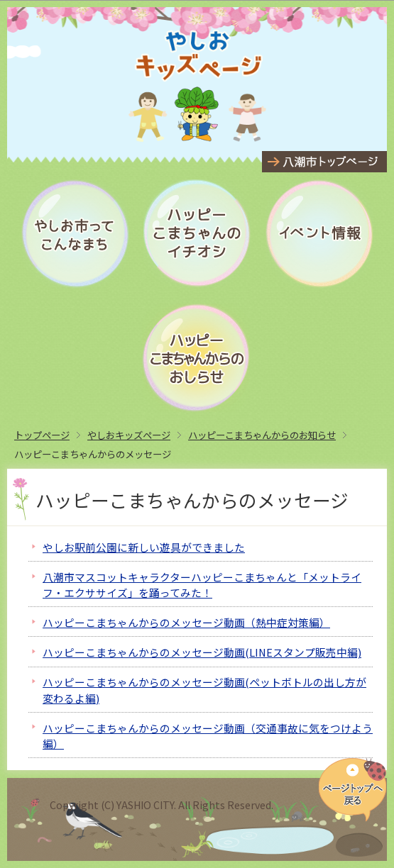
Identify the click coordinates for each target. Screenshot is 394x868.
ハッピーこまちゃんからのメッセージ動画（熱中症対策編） (186, 622)
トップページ (42, 435)
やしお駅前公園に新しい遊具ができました (144, 547)
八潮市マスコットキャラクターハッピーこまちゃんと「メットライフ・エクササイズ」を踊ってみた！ (202, 585)
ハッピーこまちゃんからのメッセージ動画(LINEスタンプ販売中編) (202, 652)
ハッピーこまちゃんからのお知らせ (262, 435)
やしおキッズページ (129, 435)
